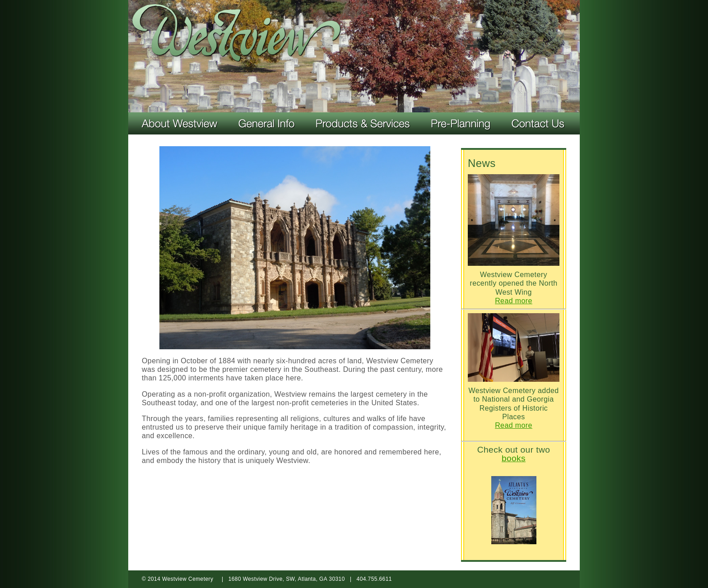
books (514, 458)
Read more (514, 301)
